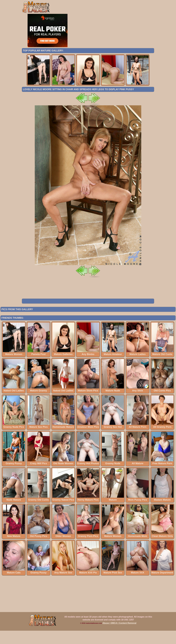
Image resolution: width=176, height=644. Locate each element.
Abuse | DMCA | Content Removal (119, 636)
